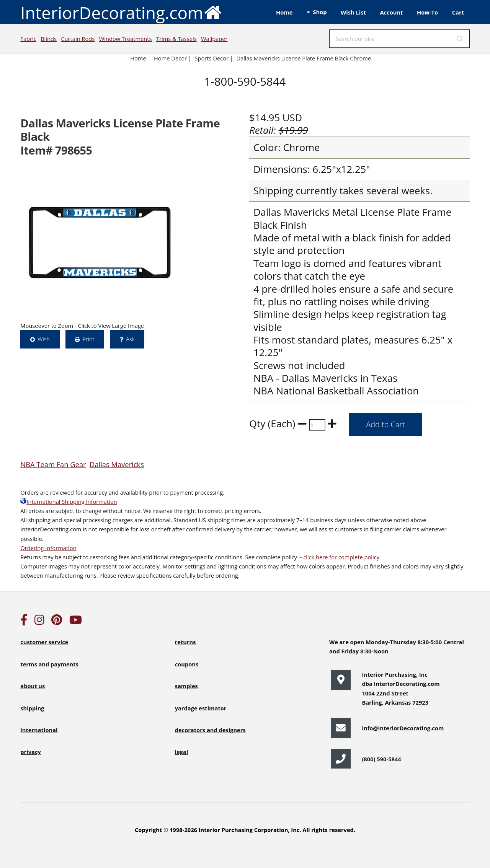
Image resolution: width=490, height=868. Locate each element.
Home (284, 12)
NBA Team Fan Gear (53, 464)
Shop (320, 12)
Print (88, 339)
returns (185, 642)
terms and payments (49, 664)
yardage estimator (201, 708)
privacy (30, 752)
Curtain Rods (78, 39)
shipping (32, 708)
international (39, 730)
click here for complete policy (341, 557)
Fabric (28, 39)
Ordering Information (48, 548)
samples (186, 686)
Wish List (353, 12)
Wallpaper (214, 39)
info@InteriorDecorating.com (403, 728)
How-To (427, 12)
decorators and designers (210, 730)
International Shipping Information (69, 502)
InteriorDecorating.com (121, 12)
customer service (44, 642)
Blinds (49, 39)
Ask (130, 339)
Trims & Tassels (176, 39)
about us (33, 686)
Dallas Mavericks (117, 464)
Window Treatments (126, 39)
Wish (44, 339)
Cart (458, 12)
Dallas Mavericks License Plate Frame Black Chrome (304, 58)
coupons (187, 664)
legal (182, 752)
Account (391, 12)
